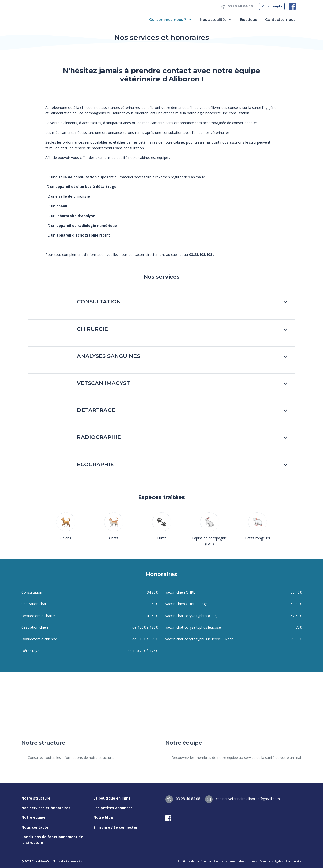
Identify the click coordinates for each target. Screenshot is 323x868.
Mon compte (272, 6)
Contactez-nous (280, 20)
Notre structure (36, 798)
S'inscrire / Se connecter (115, 827)
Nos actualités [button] (216, 20)
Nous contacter (36, 827)
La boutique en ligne (112, 798)
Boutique (249, 20)
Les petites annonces (113, 808)
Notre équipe (33, 817)
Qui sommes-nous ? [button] (170, 20)
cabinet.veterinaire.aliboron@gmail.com (243, 799)
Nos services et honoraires (46, 808)
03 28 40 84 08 (237, 6)
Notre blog (103, 817)
